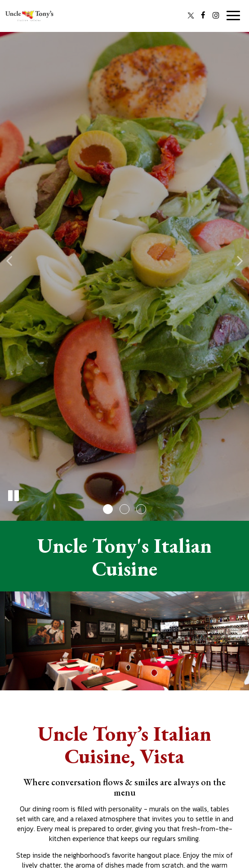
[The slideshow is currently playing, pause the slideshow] (13, 496)
